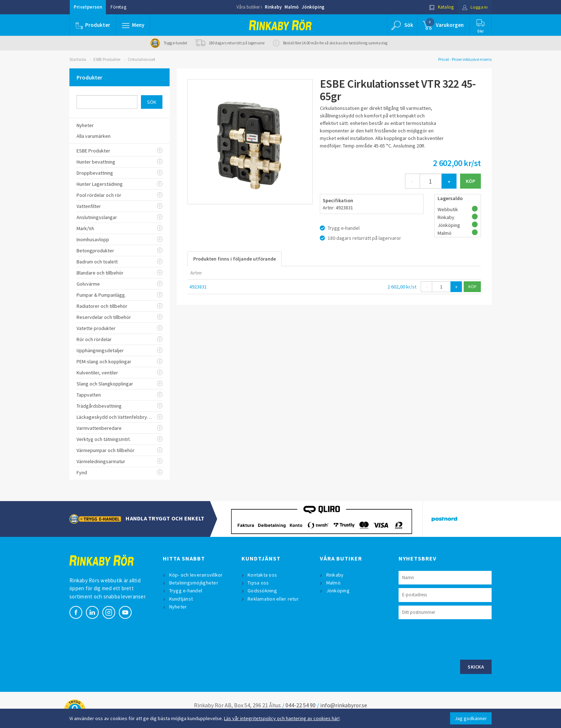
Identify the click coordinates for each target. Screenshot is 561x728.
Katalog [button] (440, 7)
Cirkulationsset (142, 59)
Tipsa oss (258, 583)
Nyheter (178, 607)
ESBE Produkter (107, 59)
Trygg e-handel (186, 591)
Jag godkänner (471, 718)
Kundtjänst (181, 599)
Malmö (292, 7)
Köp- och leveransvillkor (196, 575)
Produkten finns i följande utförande (235, 259)
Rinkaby (273, 7)
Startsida (78, 59)
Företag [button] (118, 7)
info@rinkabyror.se (344, 705)
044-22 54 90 (301, 705)
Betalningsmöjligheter (194, 583)
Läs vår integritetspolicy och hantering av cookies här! (282, 718)
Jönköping (313, 7)
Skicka (476, 667)
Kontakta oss (263, 575)
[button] (133, 25)
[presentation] (453, 639)
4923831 (198, 287)
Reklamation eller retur (274, 599)
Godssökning (263, 591)
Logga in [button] (474, 7)
